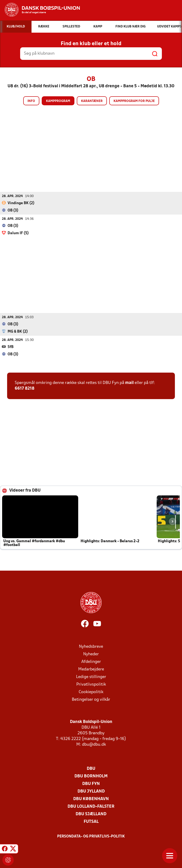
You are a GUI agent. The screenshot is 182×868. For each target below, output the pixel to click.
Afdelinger (91, 662)
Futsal (91, 822)
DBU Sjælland (91, 814)
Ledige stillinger (91, 677)
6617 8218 (25, 389)
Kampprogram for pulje (134, 101)
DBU (91, 769)
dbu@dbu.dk (94, 745)
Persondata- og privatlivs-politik (91, 837)
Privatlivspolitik (91, 685)
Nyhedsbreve (91, 647)
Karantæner (92, 101)
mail (129, 383)
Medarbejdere (91, 669)
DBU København (91, 799)
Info (31, 101)
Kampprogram (58, 101)
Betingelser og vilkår (91, 700)
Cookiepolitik (91, 692)
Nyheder (91, 654)
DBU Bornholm (91, 776)
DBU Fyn (91, 784)
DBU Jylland (91, 791)
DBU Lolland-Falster (91, 807)
